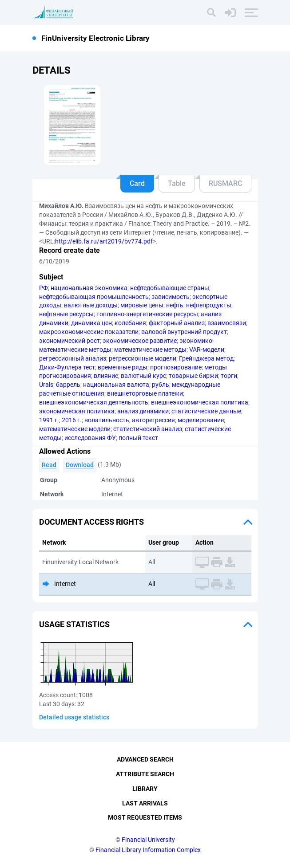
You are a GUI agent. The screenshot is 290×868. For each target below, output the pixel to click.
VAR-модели (207, 350)
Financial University (148, 840)
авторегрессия (153, 420)
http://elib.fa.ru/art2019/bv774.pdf (104, 241)
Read (49, 465)
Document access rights (91, 522)
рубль (161, 385)
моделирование (201, 420)
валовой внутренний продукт (184, 332)
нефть (175, 305)
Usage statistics (74, 624)
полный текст (138, 438)
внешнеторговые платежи (145, 393)
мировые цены (142, 305)
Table (177, 183)
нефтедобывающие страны (170, 288)
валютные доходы (91, 305)
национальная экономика (89, 288)
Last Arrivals (145, 803)
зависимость (171, 297)
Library (145, 789)
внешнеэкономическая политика (200, 402)
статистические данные (206, 411)
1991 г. (49, 420)
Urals (46, 385)
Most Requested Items (145, 817)
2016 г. (72, 420)
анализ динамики (143, 411)
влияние (106, 376)
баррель (68, 385)
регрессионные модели (143, 358)
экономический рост (70, 341)
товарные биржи (193, 376)
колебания (130, 323)
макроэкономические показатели (89, 332)
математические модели (75, 429)
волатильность (107, 420)
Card (137, 183)
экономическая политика (77, 411)
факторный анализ (177, 323)
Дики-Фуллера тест (67, 367)
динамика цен (91, 323)
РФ (44, 288)
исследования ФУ (90, 438)
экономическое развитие (140, 341)
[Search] (211, 12)
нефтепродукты (209, 305)
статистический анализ (148, 429)
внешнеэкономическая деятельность (94, 402)
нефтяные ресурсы (66, 314)
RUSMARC (225, 183)
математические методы (150, 350)
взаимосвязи (227, 323)
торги (229, 376)
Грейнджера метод (206, 358)
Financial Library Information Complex (148, 850)
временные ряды (123, 367)
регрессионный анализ (73, 358)
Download (80, 465)
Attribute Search (145, 774)
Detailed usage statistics (74, 717)
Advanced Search (145, 759)
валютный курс (143, 376)
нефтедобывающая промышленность (94, 297)
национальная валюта (116, 385)
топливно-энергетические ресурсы (147, 314)
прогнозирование (176, 367)
